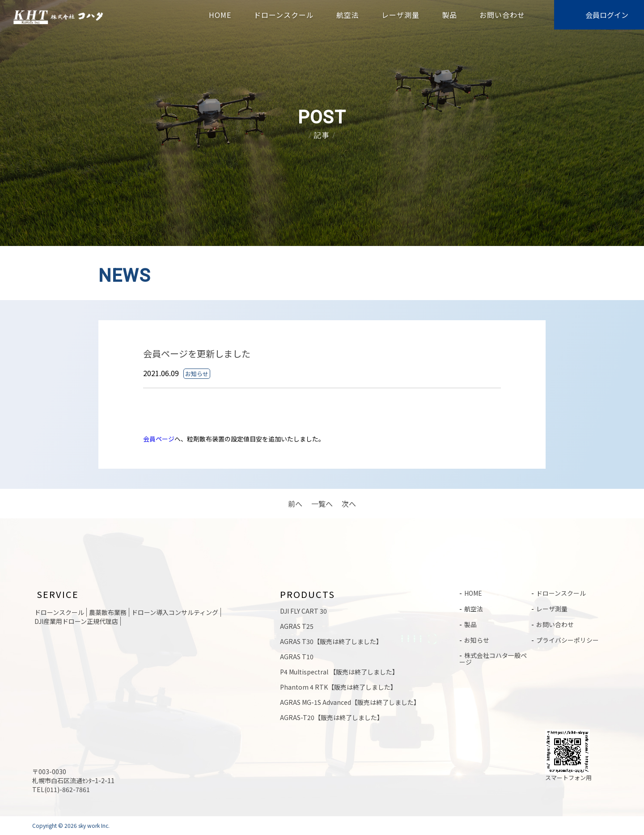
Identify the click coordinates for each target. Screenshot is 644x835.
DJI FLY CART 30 (303, 611)
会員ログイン (607, 15)
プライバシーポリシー (568, 639)
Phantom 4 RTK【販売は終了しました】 (338, 687)
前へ (295, 504)
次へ (349, 504)
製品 (449, 15)
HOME (220, 15)
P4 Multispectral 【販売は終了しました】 (339, 672)
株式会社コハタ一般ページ (493, 657)
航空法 (348, 15)
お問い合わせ (502, 15)
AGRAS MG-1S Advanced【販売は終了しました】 (350, 702)
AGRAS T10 (297, 657)
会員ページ (159, 439)
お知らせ (477, 639)
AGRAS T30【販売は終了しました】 (331, 641)
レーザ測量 (400, 15)
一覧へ (322, 504)
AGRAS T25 (297, 626)
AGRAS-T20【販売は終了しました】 (332, 717)
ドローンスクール (284, 15)
